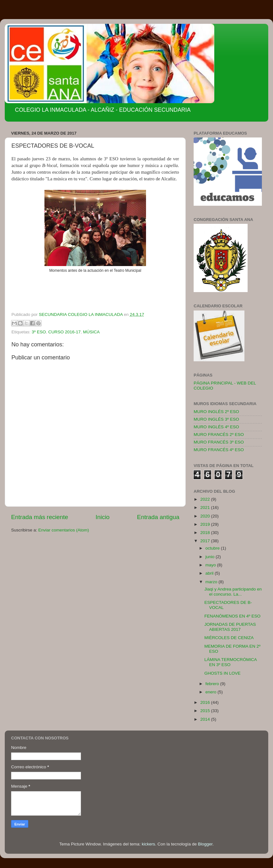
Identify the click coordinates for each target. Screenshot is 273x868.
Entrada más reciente (40, 517)
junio (210, 557)
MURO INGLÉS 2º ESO (216, 412)
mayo (211, 565)
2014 (206, 719)
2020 (206, 516)
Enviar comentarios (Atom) (64, 530)
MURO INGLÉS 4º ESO (216, 427)
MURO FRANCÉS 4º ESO (219, 450)
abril (210, 573)
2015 (206, 711)
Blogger (205, 844)
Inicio (103, 517)
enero (211, 692)
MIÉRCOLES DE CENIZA (229, 638)
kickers (148, 844)
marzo (212, 582)
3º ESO (39, 332)
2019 (206, 524)
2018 (206, 533)
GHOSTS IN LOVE (223, 673)
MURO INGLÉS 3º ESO (216, 419)
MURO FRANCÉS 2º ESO (219, 434)
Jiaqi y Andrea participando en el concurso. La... (233, 592)
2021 (206, 507)
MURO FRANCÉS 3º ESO (219, 442)
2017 (206, 541)
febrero (213, 684)
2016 (206, 702)
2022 (206, 499)
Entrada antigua (158, 517)
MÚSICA (92, 332)
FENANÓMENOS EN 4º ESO (233, 616)
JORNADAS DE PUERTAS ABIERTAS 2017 (230, 627)
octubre (213, 548)
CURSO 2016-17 (64, 332)
